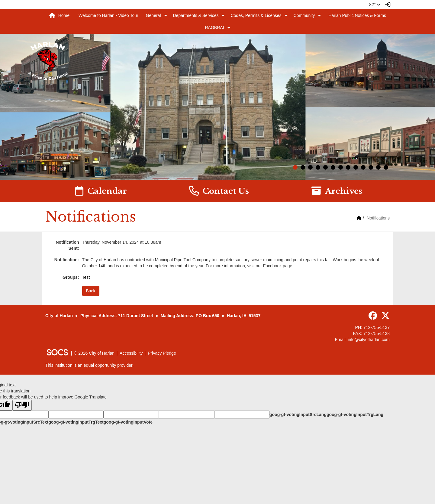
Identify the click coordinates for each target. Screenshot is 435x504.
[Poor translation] (22, 405)
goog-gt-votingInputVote (128, 422)
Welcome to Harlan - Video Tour (108, 15)
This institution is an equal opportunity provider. (89, 365)
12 (378, 167)
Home (59, 15)
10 (363, 167)
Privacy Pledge (162, 353)
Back (91, 291)
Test (86, 277)
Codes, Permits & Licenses (256, 15)
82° (375, 5)
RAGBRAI (214, 28)
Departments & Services (196, 15)
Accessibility (131, 353)
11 (371, 167)
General (153, 15)
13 (386, 167)
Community (304, 15)
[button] (166, 15)
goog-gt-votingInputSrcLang (298, 415)
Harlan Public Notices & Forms (357, 15)
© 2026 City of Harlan (94, 353)
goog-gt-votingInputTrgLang (355, 415)
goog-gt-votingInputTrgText (76, 422)
